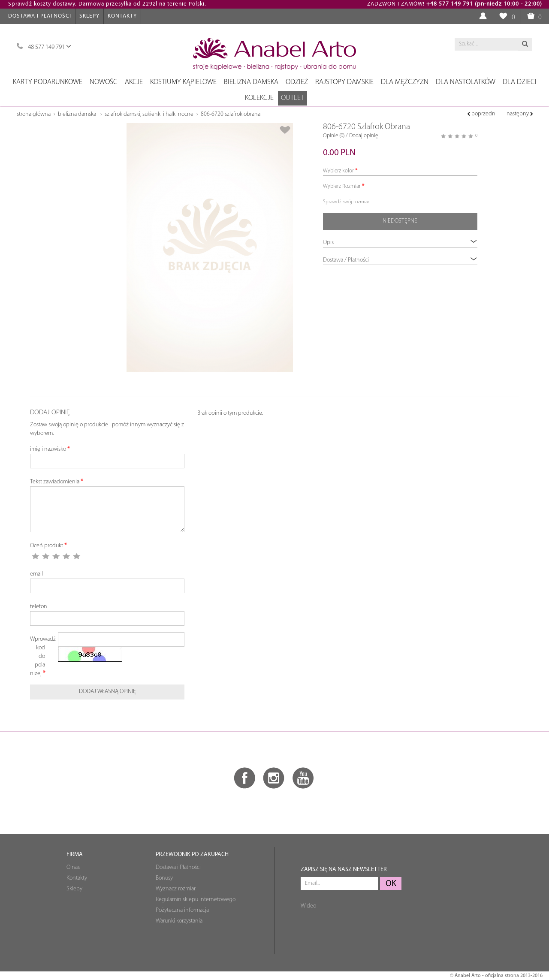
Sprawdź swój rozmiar (346, 202)
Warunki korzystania (179, 921)
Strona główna (34, 114)
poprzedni (482, 114)
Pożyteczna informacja (182, 910)
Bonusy (164, 878)
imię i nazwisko (48, 449)
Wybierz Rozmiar (342, 186)
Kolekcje (259, 98)
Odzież (297, 82)
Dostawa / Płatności (400, 260)
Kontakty (122, 16)
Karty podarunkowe (48, 82)
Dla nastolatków (466, 82)
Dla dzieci (520, 82)
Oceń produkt (47, 546)
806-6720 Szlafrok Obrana (231, 114)
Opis (400, 242)
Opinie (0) (334, 136)
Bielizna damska (251, 82)
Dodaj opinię (363, 136)
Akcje (134, 82)
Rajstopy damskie (344, 82)
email (36, 574)
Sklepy (89, 16)
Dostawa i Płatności (40, 16)
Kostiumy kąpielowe (183, 82)
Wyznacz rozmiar (176, 889)
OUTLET (293, 98)
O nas (73, 867)
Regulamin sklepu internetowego (196, 900)
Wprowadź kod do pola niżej (41, 656)
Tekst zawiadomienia (55, 482)
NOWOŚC (104, 82)
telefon (39, 607)
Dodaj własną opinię (107, 692)
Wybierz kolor (338, 171)
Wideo (308, 906)
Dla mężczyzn (405, 82)
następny (520, 114)
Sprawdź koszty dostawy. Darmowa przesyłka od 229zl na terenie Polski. (107, 4)
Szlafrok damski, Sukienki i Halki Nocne (149, 114)
